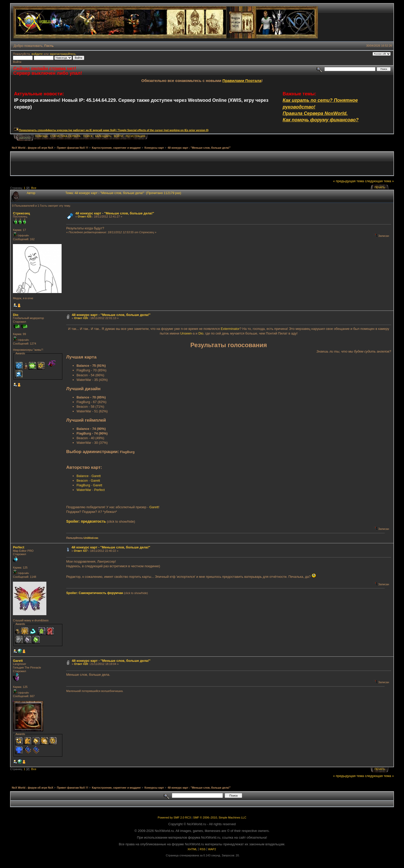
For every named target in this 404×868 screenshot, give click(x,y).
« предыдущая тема (349, 181)
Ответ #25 (85, 216)
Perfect (100, 490)
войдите (37, 54)
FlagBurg (83, 485)
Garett (96, 476)
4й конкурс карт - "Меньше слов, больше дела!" (115, 213)
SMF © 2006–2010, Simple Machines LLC (220, 817)
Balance (83, 476)
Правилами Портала (242, 81)
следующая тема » (379, 181)
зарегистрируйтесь (63, 54)
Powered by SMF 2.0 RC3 (174, 817)
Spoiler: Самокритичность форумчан (95, 593)
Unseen (186, 333)
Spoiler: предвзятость (86, 521)
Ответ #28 (81, 664)
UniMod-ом (91, 538)
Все (34, 188)
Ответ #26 (81, 318)
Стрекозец (21, 213)
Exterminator (230, 329)
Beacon (82, 481)
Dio (16, 315)
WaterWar (84, 490)
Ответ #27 (81, 551)
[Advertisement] (202, 164)
